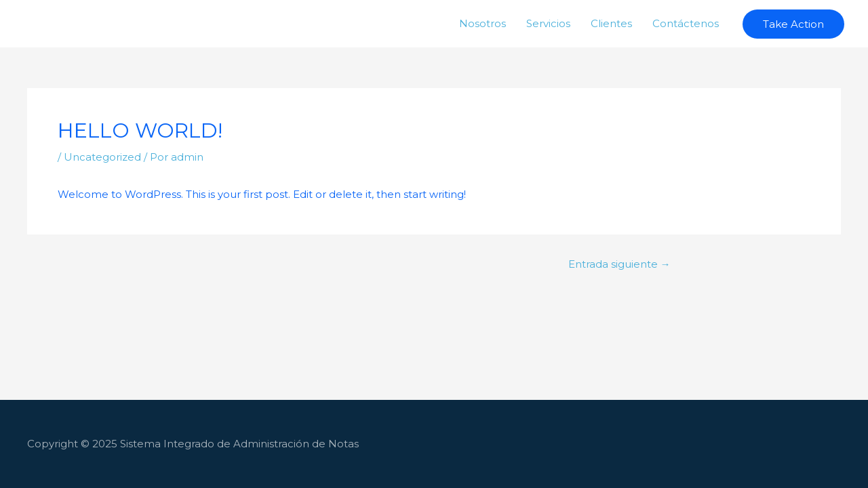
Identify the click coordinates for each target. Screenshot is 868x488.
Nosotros (482, 23)
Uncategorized (102, 157)
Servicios (548, 23)
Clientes (611, 23)
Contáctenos (686, 23)
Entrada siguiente (619, 264)
